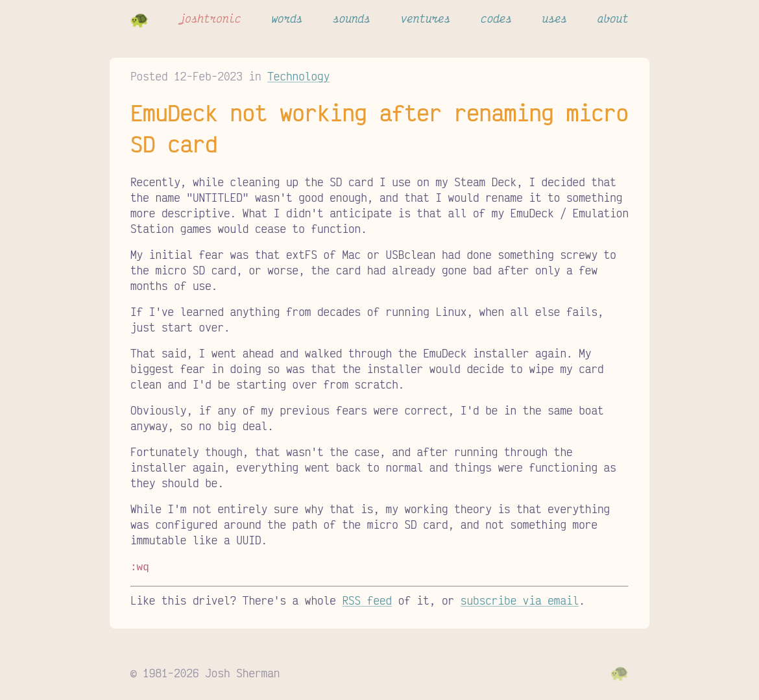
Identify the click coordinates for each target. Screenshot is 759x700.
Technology (298, 76)
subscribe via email (520, 599)
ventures (426, 18)
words (287, 18)
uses (555, 18)
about (613, 18)
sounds (352, 18)
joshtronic (210, 18)
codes (496, 18)
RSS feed (367, 599)
